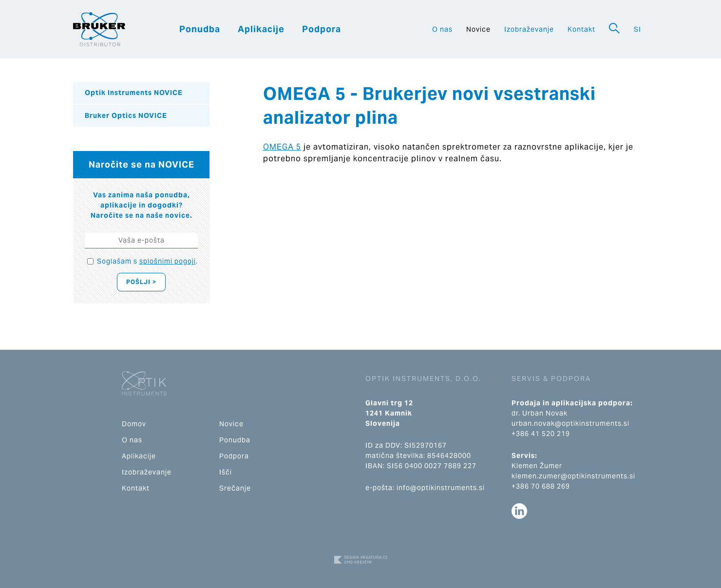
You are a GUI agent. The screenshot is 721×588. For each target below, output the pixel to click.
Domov (134, 424)
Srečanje (235, 488)
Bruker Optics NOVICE (126, 115)
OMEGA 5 (282, 147)
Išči (226, 472)
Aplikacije (261, 29)
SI (637, 29)
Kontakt (581, 29)
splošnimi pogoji (168, 261)
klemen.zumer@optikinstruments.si (573, 476)
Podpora (322, 29)
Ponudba (200, 29)
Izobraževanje (529, 29)
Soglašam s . (147, 261)
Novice (478, 29)
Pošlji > (141, 282)
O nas (442, 29)
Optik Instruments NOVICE (134, 93)
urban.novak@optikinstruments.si (570, 423)
